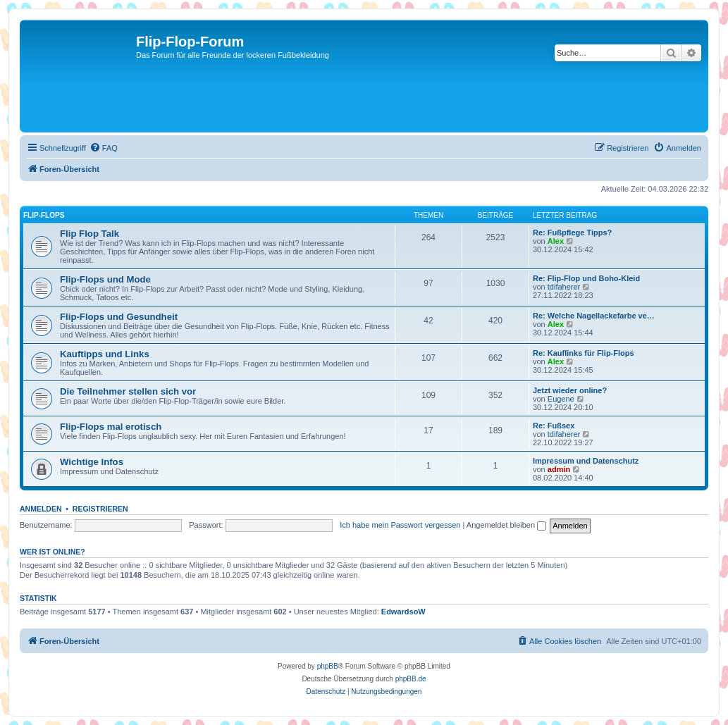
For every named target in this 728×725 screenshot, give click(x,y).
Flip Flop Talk (90, 234)
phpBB (328, 666)
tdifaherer (564, 287)
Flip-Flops (44, 215)
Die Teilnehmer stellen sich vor (128, 391)
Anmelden (41, 509)
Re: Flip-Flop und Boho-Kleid (586, 278)
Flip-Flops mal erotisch (111, 427)
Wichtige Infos (92, 462)
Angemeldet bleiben (506, 525)
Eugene (561, 399)
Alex (556, 241)
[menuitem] (104, 148)
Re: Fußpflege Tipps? (572, 233)
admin (559, 469)
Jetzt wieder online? (570, 390)
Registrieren (100, 509)
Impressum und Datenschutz (586, 461)
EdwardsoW (403, 612)
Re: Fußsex (554, 426)
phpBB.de (411, 679)
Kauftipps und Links (105, 354)
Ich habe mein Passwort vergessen (400, 525)
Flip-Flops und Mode (105, 279)
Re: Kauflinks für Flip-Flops (584, 353)
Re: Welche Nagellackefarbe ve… (594, 316)
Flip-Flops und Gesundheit (119, 317)
